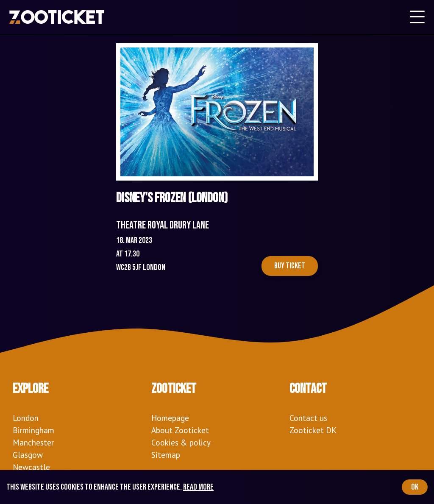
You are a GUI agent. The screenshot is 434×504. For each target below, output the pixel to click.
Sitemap (166, 455)
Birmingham (33, 430)
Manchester (33, 442)
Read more (198, 487)
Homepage (170, 418)
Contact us (308, 418)
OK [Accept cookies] (415, 487)
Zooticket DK (313, 430)
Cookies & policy (181, 442)
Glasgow (28, 455)
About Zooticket (180, 430)
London (26, 418)
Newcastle (31, 467)
